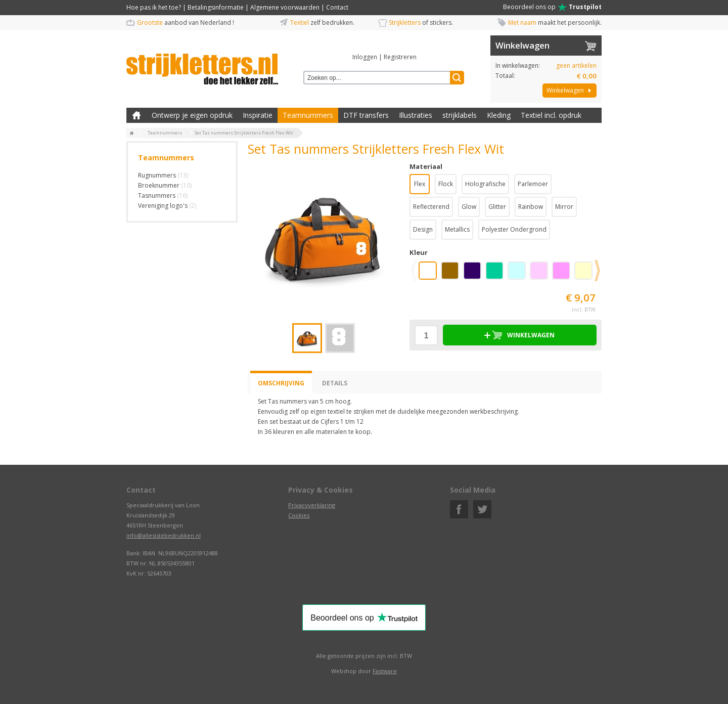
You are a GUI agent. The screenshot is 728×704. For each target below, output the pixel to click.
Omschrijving (281, 383)
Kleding (499, 115)
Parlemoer (533, 184)
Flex (420, 184)
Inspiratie (258, 115)
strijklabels (460, 115)
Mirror (564, 207)
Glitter (497, 207)
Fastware (385, 671)
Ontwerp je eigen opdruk (192, 115)
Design (423, 229)
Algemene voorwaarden (285, 7)
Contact (337, 7)
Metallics (457, 229)
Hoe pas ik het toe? (154, 7)
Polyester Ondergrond (514, 229)
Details (335, 383)
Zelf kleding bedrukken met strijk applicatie (136, 115)
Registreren (400, 57)
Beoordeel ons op (552, 7)
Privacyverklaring (312, 505)
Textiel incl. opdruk (551, 115)
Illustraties (416, 115)
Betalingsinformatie (216, 7)
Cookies (299, 515)
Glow (469, 207)
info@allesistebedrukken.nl (164, 535)
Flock (446, 184)
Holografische (485, 184)
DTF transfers (366, 115)
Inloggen (365, 57)
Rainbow (531, 207)
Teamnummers (308, 115)
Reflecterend (431, 207)
